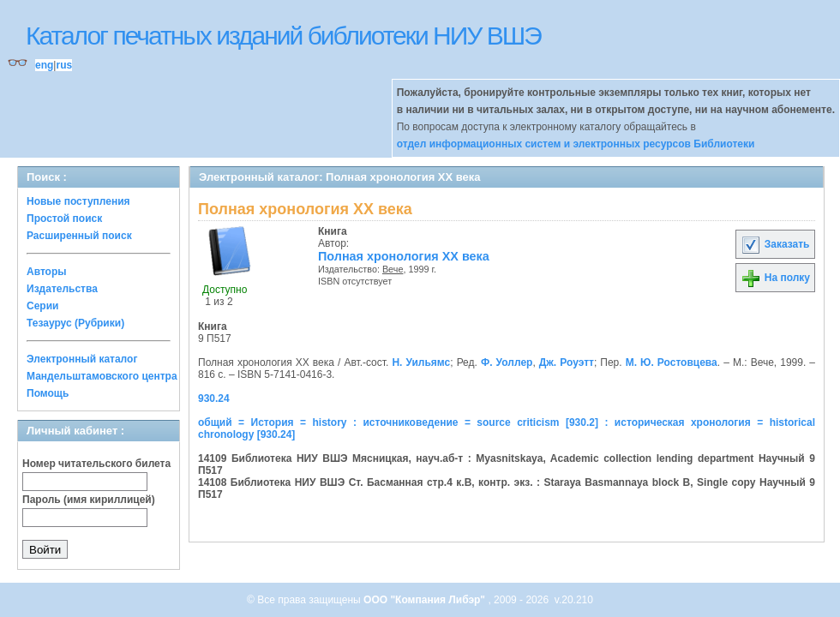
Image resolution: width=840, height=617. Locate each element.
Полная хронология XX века (404, 256)
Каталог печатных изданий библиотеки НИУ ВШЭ (283, 36)
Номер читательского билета (96, 464)
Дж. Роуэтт (567, 362)
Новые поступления (78, 201)
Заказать (775, 244)
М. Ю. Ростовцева (672, 362)
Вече (393, 269)
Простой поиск (64, 219)
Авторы (47, 272)
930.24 (214, 398)
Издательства (62, 289)
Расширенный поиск (79, 236)
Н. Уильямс (421, 362)
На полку (775, 278)
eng (44, 65)
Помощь (48, 393)
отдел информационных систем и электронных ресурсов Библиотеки (576, 144)
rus (64, 65)
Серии (42, 306)
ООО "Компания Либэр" (426, 600)
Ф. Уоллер (507, 362)
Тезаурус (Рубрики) (75, 323)
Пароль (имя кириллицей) (89, 500)
